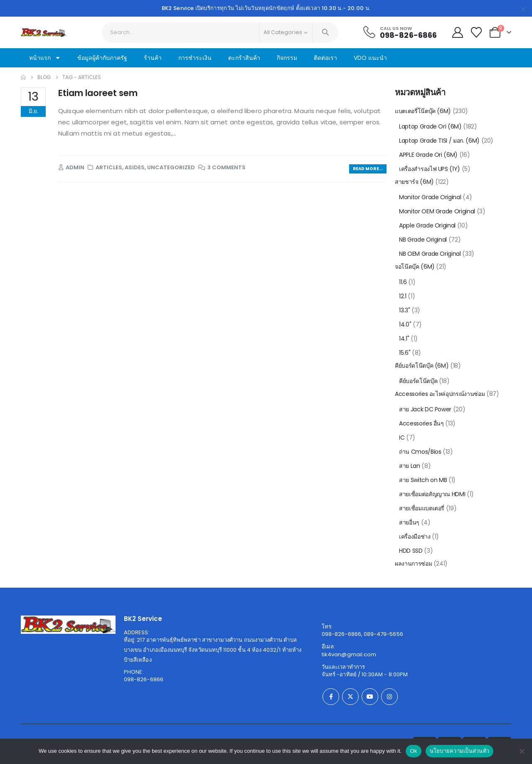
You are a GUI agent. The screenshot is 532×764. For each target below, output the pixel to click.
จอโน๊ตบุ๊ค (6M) (415, 267)
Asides (135, 167)
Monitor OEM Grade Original (437, 211)
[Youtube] (370, 697)
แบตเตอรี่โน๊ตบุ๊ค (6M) (423, 111)
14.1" (404, 339)
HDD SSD (411, 551)
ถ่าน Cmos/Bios (420, 452)
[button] (368, 169)
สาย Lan (410, 466)
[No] (522, 751)
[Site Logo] (44, 32)
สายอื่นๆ (409, 522)
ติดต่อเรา (325, 58)
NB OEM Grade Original (430, 254)
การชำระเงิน (195, 58)
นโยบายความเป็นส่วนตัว (460, 751)
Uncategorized (171, 167)
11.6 (403, 282)
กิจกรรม (287, 58)
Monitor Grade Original (430, 197)
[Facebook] (331, 697)
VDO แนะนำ (370, 58)
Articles (109, 167)
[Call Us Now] (399, 32)
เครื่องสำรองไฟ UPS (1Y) (430, 169)
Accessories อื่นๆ (421, 423)
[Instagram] (389, 697)
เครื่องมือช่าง (415, 537)
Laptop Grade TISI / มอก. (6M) (439, 141)
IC (402, 438)
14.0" (405, 324)
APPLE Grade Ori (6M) (428, 155)
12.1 (403, 296)
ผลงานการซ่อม (413, 564)
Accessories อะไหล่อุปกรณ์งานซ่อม (440, 394)
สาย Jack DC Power (425, 409)
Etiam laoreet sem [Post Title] (98, 93)
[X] (350, 697)
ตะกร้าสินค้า (244, 58)
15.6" (405, 353)
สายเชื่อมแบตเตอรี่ (422, 508)
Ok (413, 751)
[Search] (325, 32)
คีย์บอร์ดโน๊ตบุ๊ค (418, 381)
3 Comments (227, 167)
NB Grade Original (423, 240)
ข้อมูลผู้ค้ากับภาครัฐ (102, 58)
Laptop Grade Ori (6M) (430, 126)
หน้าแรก (45, 58)
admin (75, 167)
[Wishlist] (477, 32)
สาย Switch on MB (423, 480)
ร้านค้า (153, 58)
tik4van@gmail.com (349, 654)
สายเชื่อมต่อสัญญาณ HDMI (432, 494)
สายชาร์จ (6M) (414, 182)
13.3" (404, 310)
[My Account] (457, 32)
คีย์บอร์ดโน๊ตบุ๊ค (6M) (422, 366)
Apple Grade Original (427, 225)
